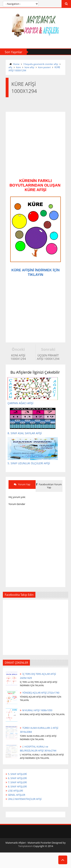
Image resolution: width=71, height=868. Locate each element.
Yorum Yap (22, 496)
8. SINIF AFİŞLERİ (17, 798)
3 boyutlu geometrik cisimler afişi (41, 64)
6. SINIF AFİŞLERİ (17, 790)
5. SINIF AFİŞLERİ (17, 786)
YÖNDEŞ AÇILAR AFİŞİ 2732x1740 (41, 704)
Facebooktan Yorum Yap (49, 498)
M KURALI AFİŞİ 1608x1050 (37, 722)
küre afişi (29, 67)
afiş (10, 67)
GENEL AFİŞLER (17, 807)
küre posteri (44, 67)
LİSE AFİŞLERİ (16, 802)
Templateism (25, 858)
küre (18, 67)
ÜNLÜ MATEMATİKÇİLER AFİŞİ (25, 811)
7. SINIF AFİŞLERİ (17, 794)
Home (16, 64)
